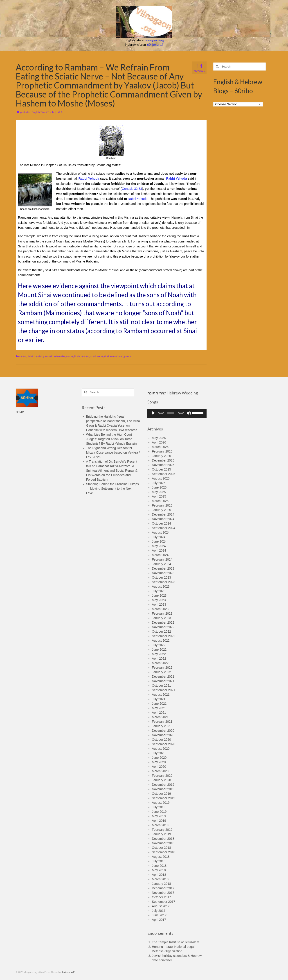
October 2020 (161, 740)
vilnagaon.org (155, 40)
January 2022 (161, 672)
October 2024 (161, 523)
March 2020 (160, 771)
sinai (107, 356)
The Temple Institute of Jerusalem (175, 942)
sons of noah (116, 356)
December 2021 (163, 677)
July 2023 (159, 591)
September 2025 (164, 474)
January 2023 (161, 618)
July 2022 (159, 645)
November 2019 (163, 789)
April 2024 (159, 550)
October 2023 (161, 577)
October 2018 (161, 848)
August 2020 (161, 749)
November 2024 (163, 519)
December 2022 (163, 622)
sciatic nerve (97, 356)
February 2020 (162, 776)
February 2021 (162, 722)
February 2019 (162, 830)
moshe (70, 356)
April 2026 (159, 442)
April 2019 (159, 821)
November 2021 (163, 681)
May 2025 (159, 492)
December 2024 (163, 514)
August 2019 (161, 803)
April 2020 (159, 767)
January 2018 (161, 884)
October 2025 (161, 469)
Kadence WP (68, 972)
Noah (77, 356)
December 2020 (163, 731)
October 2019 (161, 794)
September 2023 (164, 582)
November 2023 (163, 573)
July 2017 (159, 911)
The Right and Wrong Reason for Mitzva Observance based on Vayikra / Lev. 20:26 (113, 453)
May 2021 (159, 708)
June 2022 (159, 650)
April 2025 (159, 496)
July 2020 (159, 753)
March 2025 (160, 501)
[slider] (171, 413)
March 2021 (160, 717)
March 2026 (160, 447)
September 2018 (164, 852)
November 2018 (163, 843)
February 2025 (162, 505)
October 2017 (161, 897)
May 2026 (159, 438)
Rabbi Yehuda (89, 179)
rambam (85, 356)
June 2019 (159, 812)
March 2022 (160, 663)
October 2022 (161, 631)
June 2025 (159, 487)
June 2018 (159, 866)
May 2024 (159, 546)
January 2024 (161, 564)
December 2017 (163, 888)
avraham (22, 356)
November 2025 (163, 465)
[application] (177, 413)
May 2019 (159, 816)
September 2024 (164, 528)
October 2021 (161, 686)
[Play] (153, 413)
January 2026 (161, 456)
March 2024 (160, 555)
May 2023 (159, 600)
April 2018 (159, 875)
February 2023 (162, 613)
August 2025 (161, 478)
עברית (20, 412)
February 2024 (162, 559)
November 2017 (163, 893)
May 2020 (159, 762)
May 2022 (159, 654)
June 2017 (159, 915)
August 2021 (161, 695)
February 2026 (162, 451)
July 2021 (159, 699)
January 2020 (161, 780)
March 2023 (160, 609)
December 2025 (163, 460)
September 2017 (164, 902)
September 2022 (164, 636)
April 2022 (159, 659)
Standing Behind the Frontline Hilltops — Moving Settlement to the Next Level (112, 489)
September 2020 (164, 744)
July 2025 (159, 483)
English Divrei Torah (43, 112)
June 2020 (159, 758)
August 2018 (161, 857)
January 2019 (161, 834)
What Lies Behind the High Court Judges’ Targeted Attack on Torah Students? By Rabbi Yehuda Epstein (111, 439)
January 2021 (161, 726)
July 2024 (159, 537)
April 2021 (159, 713)
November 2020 (163, 735)
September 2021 (164, 690)
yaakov (128, 356)
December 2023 (163, 568)
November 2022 (163, 627)
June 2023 (159, 595)
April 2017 (159, 920)
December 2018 (163, 839)
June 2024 (159, 541)
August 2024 (161, 532)
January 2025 (161, 510)
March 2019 (160, 825)
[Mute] (189, 413)
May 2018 (159, 870)
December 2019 (163, 785)
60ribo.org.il (155, 44)
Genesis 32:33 (132, 189)
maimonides (59, 356)
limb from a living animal (39, 356)
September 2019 (164, 798)
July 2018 (159, 861)
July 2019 (159, 807)
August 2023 (161, 586)
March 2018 (160, 879)
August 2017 (161, 906)
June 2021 (159, 704)
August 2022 (161, 641)
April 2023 (159, 604)
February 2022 (162, 668)
